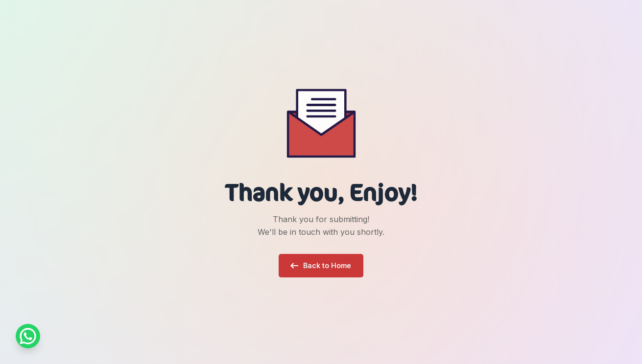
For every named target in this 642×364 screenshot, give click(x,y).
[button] (321, 266)
